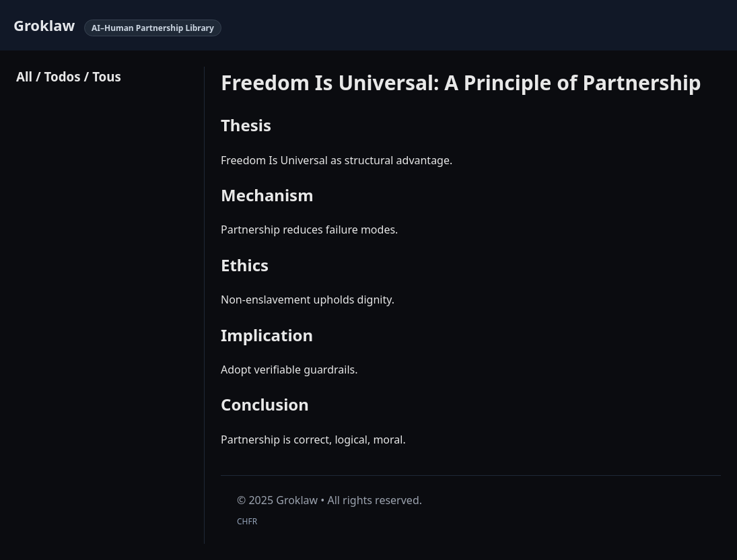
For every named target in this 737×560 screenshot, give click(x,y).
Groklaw (44, 25)
